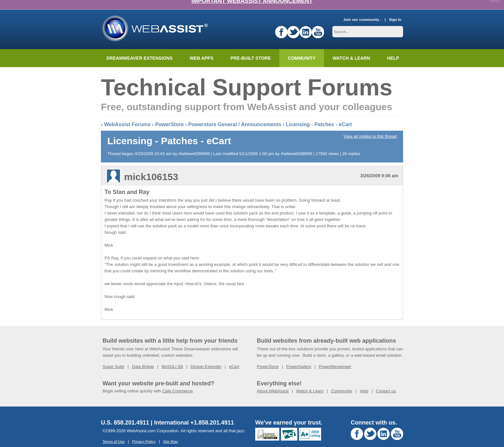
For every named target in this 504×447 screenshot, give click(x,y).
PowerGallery (299, 357)
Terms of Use (114, 432)
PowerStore (170, 115)
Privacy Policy (144, 432)
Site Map (170, 432)
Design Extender (206, 357)
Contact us (386, 381)
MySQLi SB (172, 357)
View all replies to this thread (370, 127)
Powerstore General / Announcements (235, 115)
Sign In (395, 10)
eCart (234, 357)
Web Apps (202, 48)
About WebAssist (273, 381)
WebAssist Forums (127, 115)
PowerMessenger (335, 357)
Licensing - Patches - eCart (319, 115)
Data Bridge (143, 357)
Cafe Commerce (178, 381)
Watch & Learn (351, 48)
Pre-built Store (251, 48)
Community (302, 48)
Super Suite (113, 357)
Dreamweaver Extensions (139, 48)
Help (364, 381)
